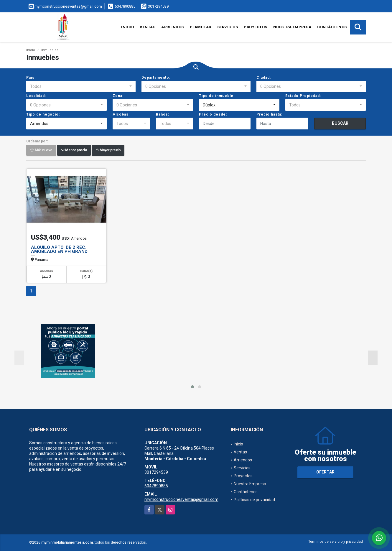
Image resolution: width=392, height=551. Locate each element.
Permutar (201, 27)
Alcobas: (121, 114)
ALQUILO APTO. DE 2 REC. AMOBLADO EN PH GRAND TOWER (59, 251)
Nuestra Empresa (292, 27)
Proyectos (256, 27)
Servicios (228, 27)
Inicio (127, 27)
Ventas (148, 27)
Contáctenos (332, 27)
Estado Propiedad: (303, 96)
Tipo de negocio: (43, 114)
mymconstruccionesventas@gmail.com (181, 499)
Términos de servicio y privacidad (336, 542)
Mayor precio (108, 150)
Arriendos (173, 27)
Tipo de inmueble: (217, 96)
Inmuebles (50, 50)
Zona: (118, 96)
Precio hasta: (269, 114)
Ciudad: (264, 78)
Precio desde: (213, 114)
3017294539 (158, 6)
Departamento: (156, 78)
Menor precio (74, 150)
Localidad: (36, 96)
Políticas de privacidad (254, 500)
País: (31, 78)
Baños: (163, 114)
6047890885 (125, 6)
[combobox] (81, 87)
